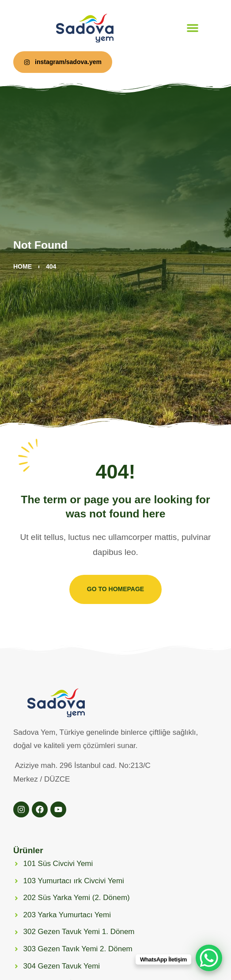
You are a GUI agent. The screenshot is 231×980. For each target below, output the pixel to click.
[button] (193, 28)
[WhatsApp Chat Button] (209, 958)
